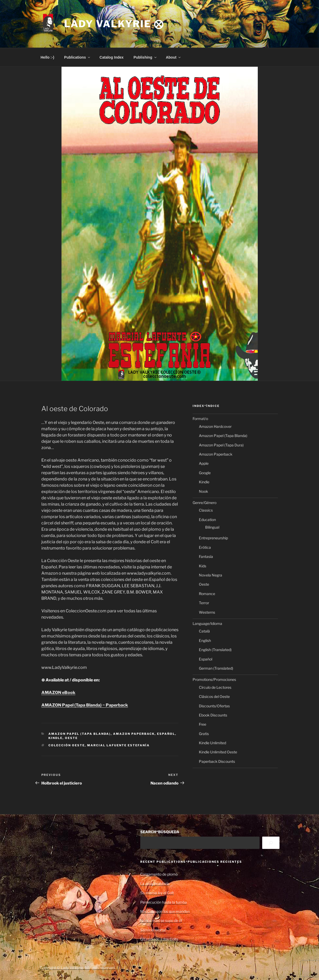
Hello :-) (47, 57)
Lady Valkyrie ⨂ (114, 24)
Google (205, 473)
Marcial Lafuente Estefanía (118, 745)
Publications (77, 57)
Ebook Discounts (213, 715)
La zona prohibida (155, 884)
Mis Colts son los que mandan (165, 911)
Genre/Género (205, 503)
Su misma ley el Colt (157, 893)
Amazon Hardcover (215, 426)
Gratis (204, 734)
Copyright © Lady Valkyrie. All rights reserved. (78, 968)
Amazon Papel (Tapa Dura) (221, 445)
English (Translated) (215, 650)
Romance (207, 594)
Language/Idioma (207, 623)
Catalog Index (111, 57)
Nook (203, 491)
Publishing (145, 57)
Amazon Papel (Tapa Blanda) (80, 734)
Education (207, 520)
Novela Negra (211, 575)
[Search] (271, 843)
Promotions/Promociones (214, 679)
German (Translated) (216, 668)
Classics (206, 510)
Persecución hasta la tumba (164, 902)
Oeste (71, 738)
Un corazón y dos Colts (159, 939)
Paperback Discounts (217, 761)
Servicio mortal (153, 930)
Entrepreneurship (213, 538)
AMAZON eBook (58, 693)
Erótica (205, 547)
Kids (203, 566)
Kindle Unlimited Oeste (218, 752)
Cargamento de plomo (159, 874)
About (174, 57)
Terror (204, 603)
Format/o (200, 419)
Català (204, 631)
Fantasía (206, 556)
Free (203, 724)
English (205, 640)
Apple (204, 463)
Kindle (55, 738)
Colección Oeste (67, 745)
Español (166, 734)
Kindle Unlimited (212, 743)
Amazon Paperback (134, 734)
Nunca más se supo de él (161, 920)
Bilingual (212, 527)
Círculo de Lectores (215, 687)
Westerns (207, 612)
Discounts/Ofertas (214, 706)
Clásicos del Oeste (214, 696)
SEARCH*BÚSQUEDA (160, 832)
